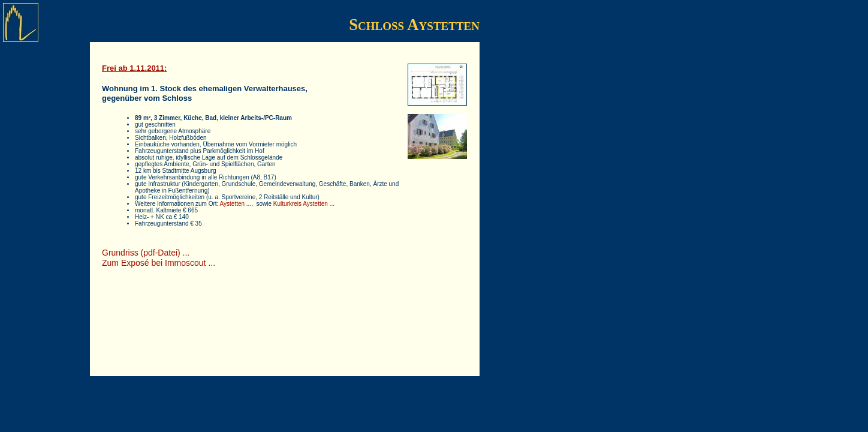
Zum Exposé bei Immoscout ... (159, 263)
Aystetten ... (236, 204)
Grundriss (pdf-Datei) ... (146, 253)
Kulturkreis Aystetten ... (304, 204)
